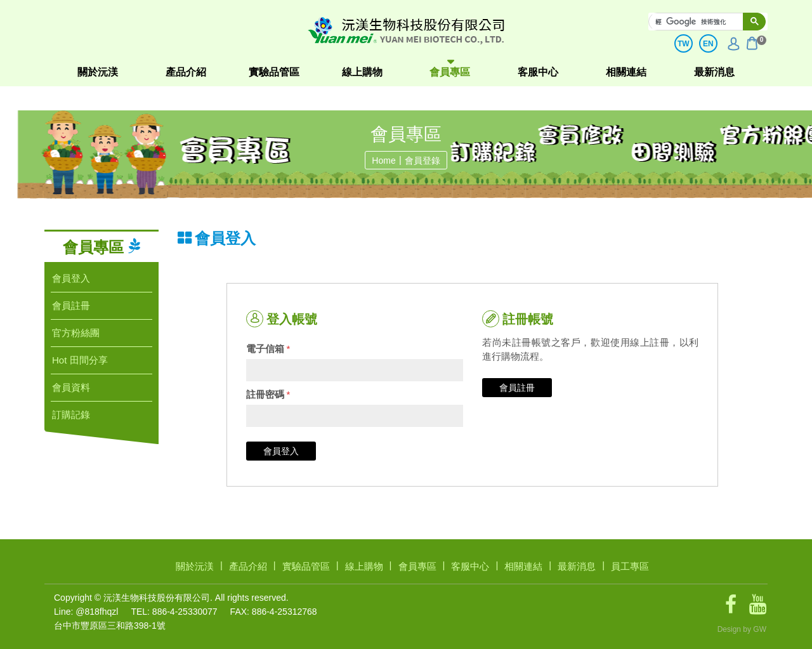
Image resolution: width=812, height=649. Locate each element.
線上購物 (362, 72)
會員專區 (450, 72)
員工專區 (630, 566)
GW (760, 629)
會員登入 (281, 451)
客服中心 (538, 72)
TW (684, 44)
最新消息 (714, 72)
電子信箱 (268, 349)
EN (708, 44)
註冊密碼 (268, 394)
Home (383, 161)
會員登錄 (422, 161)
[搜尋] (702, 22)
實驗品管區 (274, 72)
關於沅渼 (98, 72)
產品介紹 (186, 72)
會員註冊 (517, 388)
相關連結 (626, 72)
